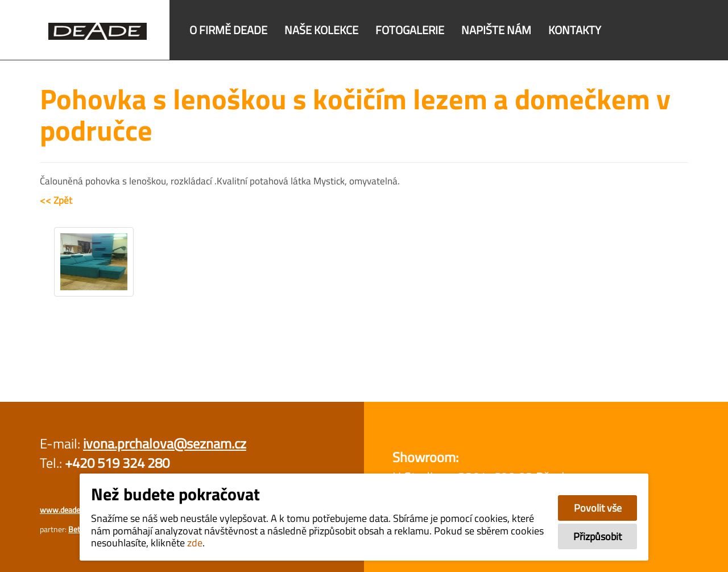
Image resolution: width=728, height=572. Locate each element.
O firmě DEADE (228, 30)
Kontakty (575, 30)
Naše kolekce (321, 30)
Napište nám (496, 30)
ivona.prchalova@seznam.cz (165, 443)
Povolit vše (598, 508)
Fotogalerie (410, 30)
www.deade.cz (64, 510)
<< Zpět (56, 200)
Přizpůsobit (597, 536)
